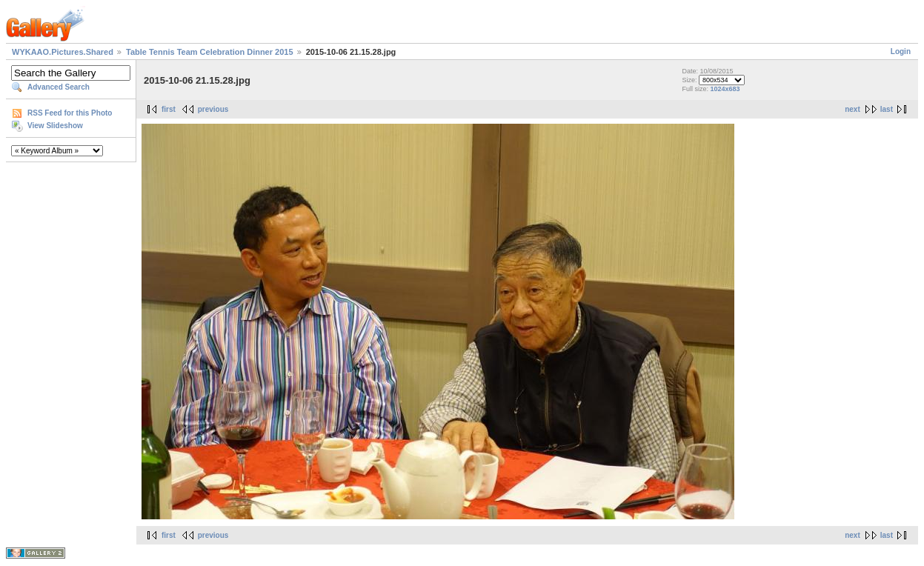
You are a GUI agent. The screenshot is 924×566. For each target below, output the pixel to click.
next (852, 109)
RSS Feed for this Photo (70, 113)
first (169, 109)
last (887, 109)
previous (213, 109)
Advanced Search (59, 87)
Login (901, 51)
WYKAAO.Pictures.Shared (63, 52)
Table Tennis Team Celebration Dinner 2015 (210, 52)
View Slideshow (55, 126)
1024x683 (725, 89)
